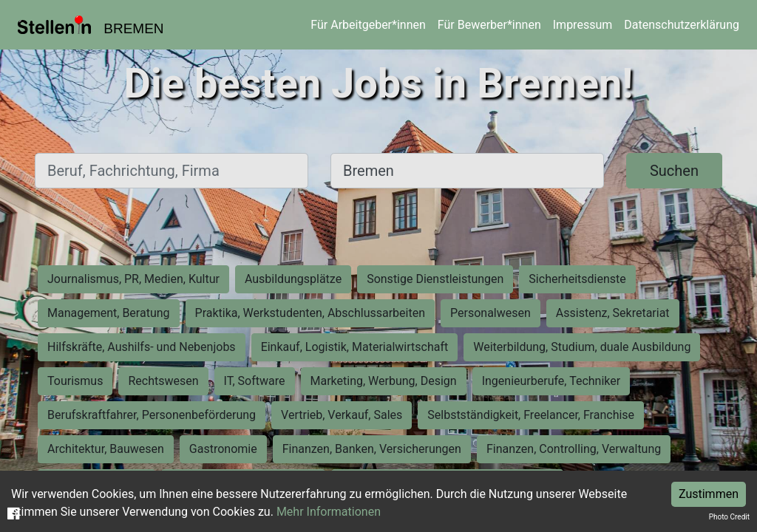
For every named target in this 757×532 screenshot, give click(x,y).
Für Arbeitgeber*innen (368, 25)
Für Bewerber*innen (489, 25)
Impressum (583, 25)
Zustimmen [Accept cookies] (709, 494)
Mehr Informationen (329, 512)
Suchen (674, 171)
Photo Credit (729, 517)
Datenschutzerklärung (682, 25)
